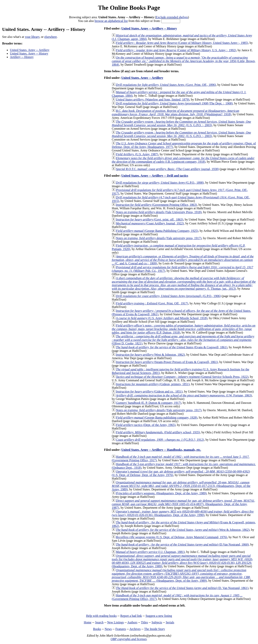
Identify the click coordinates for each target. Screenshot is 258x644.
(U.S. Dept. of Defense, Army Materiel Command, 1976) (172, 537)
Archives (135, 629)
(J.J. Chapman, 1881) (150, 552)
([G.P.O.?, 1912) (160, 440)
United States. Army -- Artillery (30, 50)
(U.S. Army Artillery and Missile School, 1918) (162, 318)
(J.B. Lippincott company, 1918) (183, 160)
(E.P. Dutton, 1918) (184, 329)
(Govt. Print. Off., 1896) (166, 85)
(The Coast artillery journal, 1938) (167, 169)
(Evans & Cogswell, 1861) (172, 347)
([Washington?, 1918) (176, 113)
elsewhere (51, 37)
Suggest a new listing (159, 616)
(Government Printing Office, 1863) (157, 205)
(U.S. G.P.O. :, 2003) (182, 123)
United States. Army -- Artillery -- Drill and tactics (155, 176)
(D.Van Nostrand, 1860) (182, 544)
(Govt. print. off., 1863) (150, 219)
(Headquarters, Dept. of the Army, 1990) (183, 513)
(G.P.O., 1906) (168, 296)
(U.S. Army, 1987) (137, 154)
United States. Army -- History (29, 53)
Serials (170, 622)
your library (32, 37)
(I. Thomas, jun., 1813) (184, 283)
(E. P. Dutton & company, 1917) (149, 403)
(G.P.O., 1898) (160, 183)
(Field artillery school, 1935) (158, 432)
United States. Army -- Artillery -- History (149, 28)
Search (99, 622)
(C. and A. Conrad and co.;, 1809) (183, 260)
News (108, 629)
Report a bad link (131, 616)
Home (88, 622)
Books (97, 629)
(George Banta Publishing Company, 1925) (157, 231)
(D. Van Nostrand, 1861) (182, 588)
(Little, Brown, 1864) (184, 61)
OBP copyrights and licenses (129, 639)
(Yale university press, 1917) (159, 238)
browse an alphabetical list (111, 21)
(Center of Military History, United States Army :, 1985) (182, 43)
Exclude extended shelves (172, 17)
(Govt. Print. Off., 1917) (152, 303)
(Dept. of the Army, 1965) (146, 425)
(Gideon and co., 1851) (149, 392)
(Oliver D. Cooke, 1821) (183, 340)
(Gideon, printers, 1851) (153, 384)
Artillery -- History (22, 57)
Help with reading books (101, 616)
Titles (144, 622)
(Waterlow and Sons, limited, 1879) (153, 100)
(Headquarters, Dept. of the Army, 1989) (181, 486)
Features (121, 629)
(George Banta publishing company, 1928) (157, 418)
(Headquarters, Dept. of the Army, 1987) (183, 504)
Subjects (157, 622)
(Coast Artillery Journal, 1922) (150, 223)
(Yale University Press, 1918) (159, 212)
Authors (132, 622)
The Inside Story (155, 629)
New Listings (116, 622)
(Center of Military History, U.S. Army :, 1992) (176, 50)
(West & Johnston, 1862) (150, 355)
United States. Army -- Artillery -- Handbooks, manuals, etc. (161, 450)
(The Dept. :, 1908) (174, 103)
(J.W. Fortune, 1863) (184, 395)
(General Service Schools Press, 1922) (182, 377)
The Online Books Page (129, 8)
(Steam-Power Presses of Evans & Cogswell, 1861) (167, 362)
